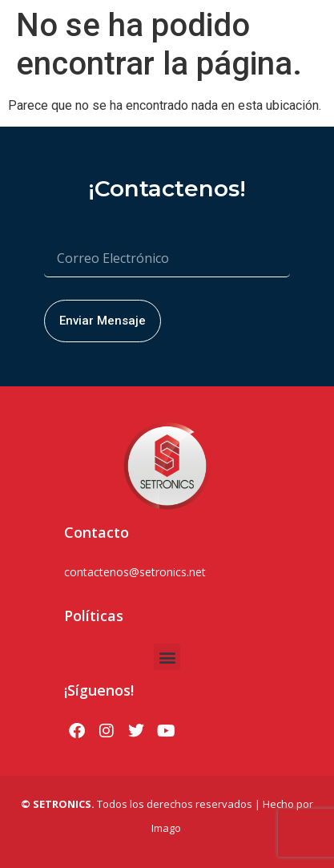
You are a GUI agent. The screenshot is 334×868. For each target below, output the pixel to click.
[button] (167, 657)
